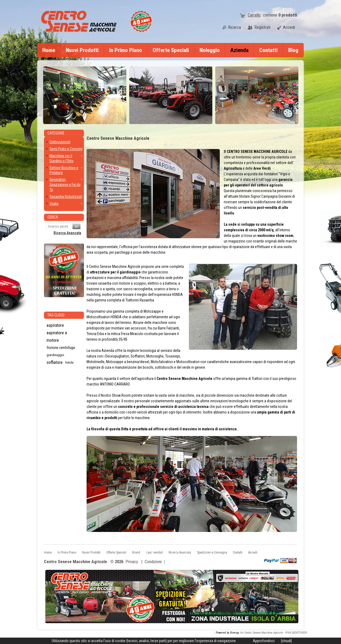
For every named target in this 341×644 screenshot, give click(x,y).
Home (49, 50)
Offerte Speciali (171, 50)
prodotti (288, 15)
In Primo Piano (126, 50)
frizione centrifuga (61, 348)
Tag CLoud (56, 315)
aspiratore (55, 325)
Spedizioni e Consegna (212, 552)
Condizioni (153, 562)
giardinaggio (55, 355)
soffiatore (55, 362)
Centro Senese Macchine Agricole (76, 562)
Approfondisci (264, 641)
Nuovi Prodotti (82, 50)
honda (69, 363)
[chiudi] (286, 641)
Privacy (132, 562)
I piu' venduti (154, 552)
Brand (136, 552)
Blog (293, 50)
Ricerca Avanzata (67, 233)
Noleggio (210, 50)
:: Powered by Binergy (226, 633)
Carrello (254, 15)
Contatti (268, 50)
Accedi (253, 552)
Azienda (239, 50)
